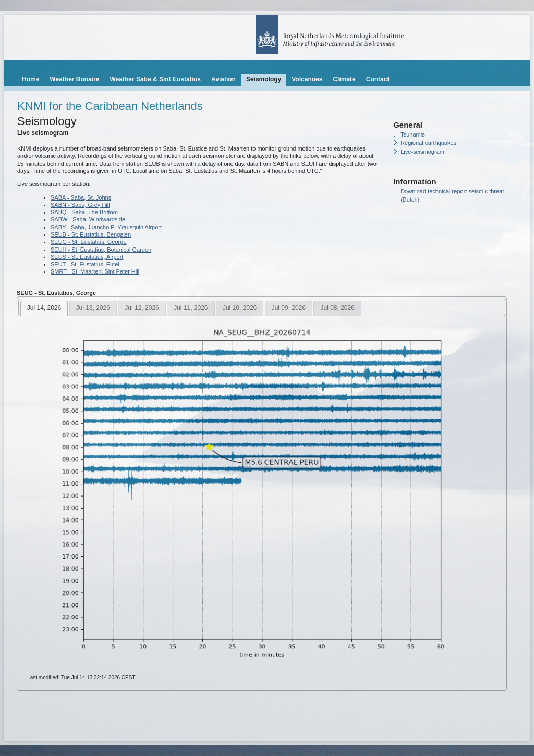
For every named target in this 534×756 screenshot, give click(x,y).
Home (31, 79)
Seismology (264, 79)
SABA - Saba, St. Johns (81, 197)
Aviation (223, 79)
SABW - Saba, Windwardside (88, 219)
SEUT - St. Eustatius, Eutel (85, 264)
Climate (344, 79)
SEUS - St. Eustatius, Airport (87, 257)
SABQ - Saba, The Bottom (84, 212)
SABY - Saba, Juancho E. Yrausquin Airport (106, 227)
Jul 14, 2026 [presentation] (44, 308)
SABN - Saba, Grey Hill (80, 205)
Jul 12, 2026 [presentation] (142, 308)
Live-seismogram (422, 152)
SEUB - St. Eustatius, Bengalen (91, 234)
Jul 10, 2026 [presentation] (240, 308)
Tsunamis (412, 134)
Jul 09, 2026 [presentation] (289, 308)
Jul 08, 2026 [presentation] (337, 308)
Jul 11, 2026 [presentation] (191, 308)
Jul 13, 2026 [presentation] (93, 308)
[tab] (44, 308)
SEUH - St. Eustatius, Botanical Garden (101, 250)
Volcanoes (307, 79)
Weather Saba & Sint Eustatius (155, 79)
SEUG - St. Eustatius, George (89, 242)
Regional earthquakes (428, 143)
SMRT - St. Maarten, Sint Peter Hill (95, 271)
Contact (378, 79)
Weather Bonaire (74, 79)
